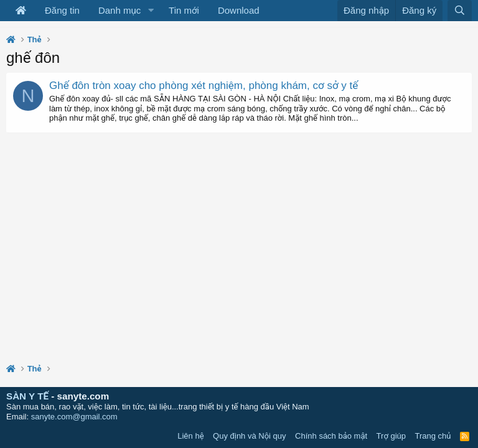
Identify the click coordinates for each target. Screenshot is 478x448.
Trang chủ (433, 436)
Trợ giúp (391, 436)
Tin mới (184, 10)
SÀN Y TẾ (27, 396)
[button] (151, 11)
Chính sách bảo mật (331, 436)
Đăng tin (62, 10)
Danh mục (119, 10)
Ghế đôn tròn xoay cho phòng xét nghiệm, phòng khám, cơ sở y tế (204, 86)
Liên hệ (190, 436)
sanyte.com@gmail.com (74, 417)
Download (239, 10)
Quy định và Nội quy (250, 436)
